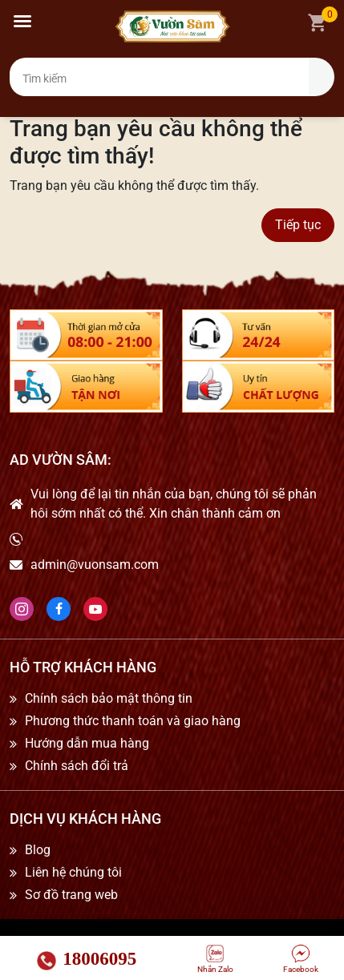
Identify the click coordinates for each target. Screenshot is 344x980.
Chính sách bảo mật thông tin (109, 699)
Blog (38, 850)
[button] (22, 21)
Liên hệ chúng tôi (73, 873)
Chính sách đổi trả (77, 766)
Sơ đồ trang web (71, 895)
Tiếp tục (298, 225)
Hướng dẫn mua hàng (87, 744)
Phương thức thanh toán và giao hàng (133, 721)
